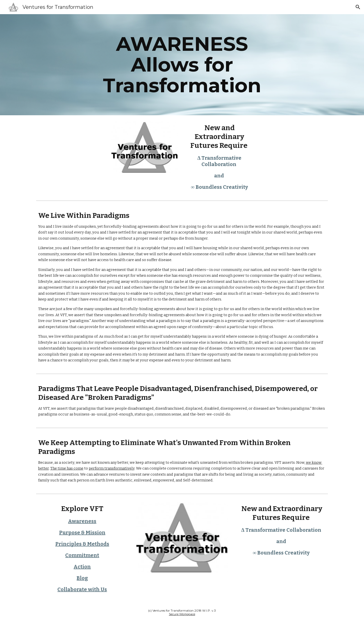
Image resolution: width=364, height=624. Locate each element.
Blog (82, 578)
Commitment (82, 555)
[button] (358, 7)
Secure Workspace (182, 614)
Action (82, 567)
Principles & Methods (82, 544)
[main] (182, 65)
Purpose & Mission (82, 533)
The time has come (67, 468)
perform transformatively (112, 468)
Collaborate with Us (82, 589)
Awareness (82, 521)
